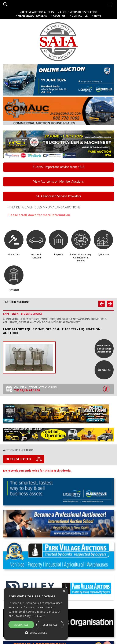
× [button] (64, 591)
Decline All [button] (50, 625)
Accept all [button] (21, 625)
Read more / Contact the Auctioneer (104, 348)
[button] (36, 632)
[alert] (36, 614)
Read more (39, 616)
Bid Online (104, 370)
